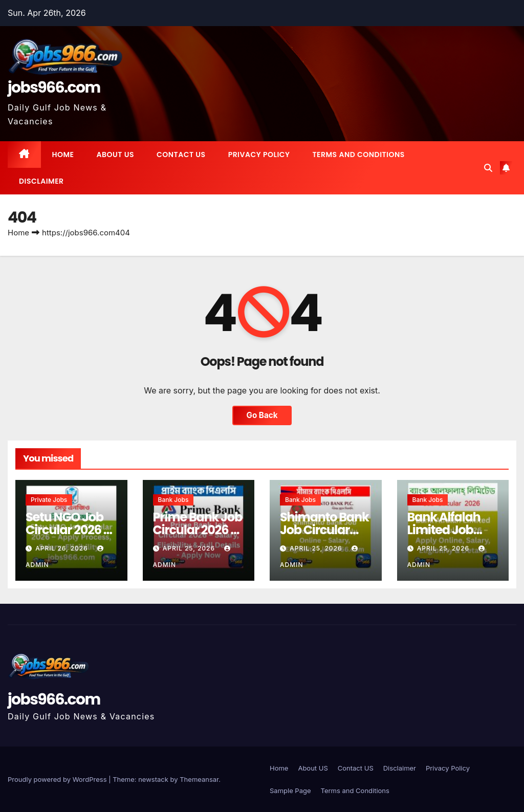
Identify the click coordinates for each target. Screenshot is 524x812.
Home (63, 155)
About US (115, 155)
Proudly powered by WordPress (58, 779)
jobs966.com (54, 87)
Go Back (262, 415)
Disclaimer (41, 181)
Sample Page (290, 791)
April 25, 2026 (190, 548)
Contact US (181, 155)
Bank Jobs (173, 500)
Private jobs (49, 500)
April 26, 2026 (63, 548)
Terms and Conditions (358, 155)
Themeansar (199, 779)
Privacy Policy (259, 155)
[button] (488, 168)
